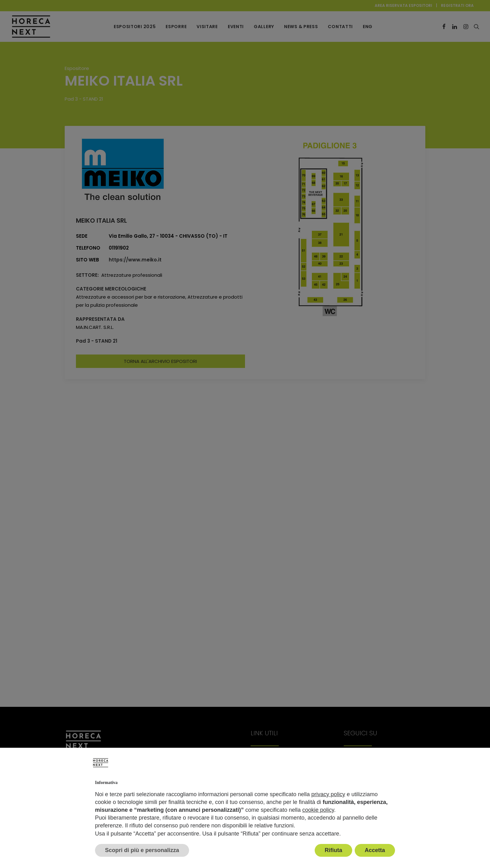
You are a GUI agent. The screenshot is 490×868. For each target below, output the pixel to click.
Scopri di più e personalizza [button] (142, 850)
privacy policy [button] (328, 794)
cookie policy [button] (318, 810)
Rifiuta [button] (333, 850)
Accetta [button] (375, 850)
